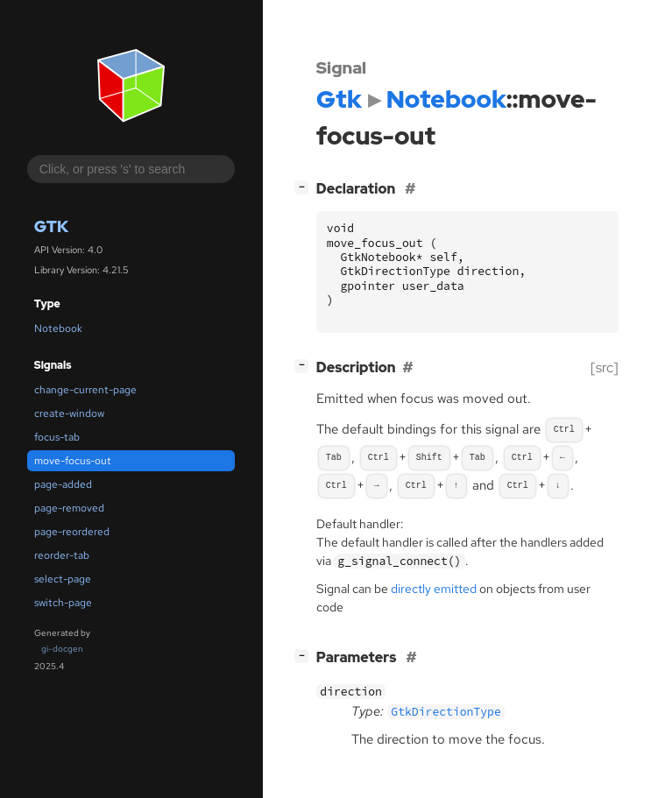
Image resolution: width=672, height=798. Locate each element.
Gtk (51, 226)
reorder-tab (62, 555)
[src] (605, 367)
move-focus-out (73, 461)
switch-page (63, 603)
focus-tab (57, 437)
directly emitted (434, 589)
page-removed (69, 508)
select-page (63, 579)
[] (305, 187)
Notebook (58, 328)
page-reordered (72, 532)
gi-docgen (62, 649)
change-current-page (85, 390)
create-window (69, 413)
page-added (63, 484)
